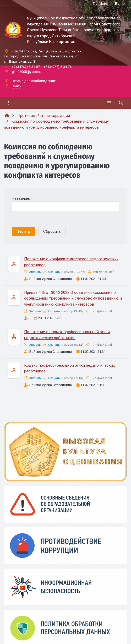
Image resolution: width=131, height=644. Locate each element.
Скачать (54, 272)
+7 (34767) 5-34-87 (26, 67)
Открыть (35, 272)
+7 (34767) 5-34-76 (58, 67)
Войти (17, 86)
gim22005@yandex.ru (28, 72)
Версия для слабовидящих (34, 81)
